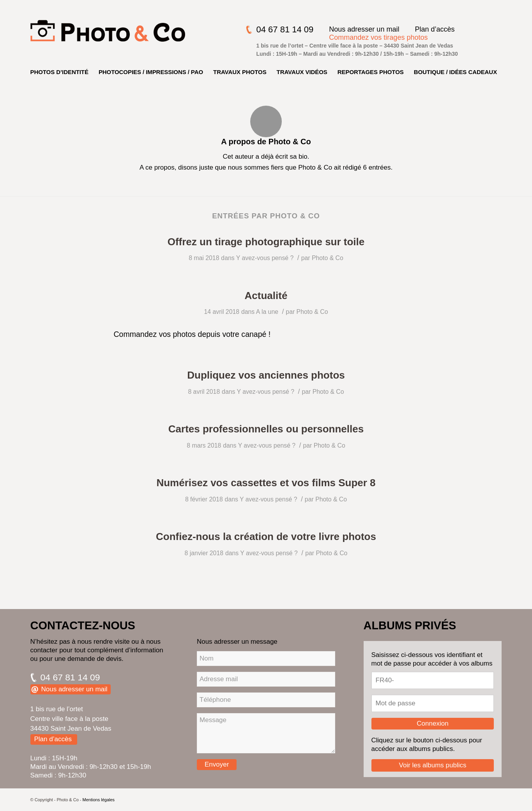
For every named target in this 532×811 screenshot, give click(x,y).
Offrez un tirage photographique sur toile (266, 242)
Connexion (432, 723)
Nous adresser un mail (364, 29)
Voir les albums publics (433, 765)
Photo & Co (328, 258)
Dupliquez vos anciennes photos (266, 375)
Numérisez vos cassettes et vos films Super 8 (266, 483)
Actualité (266, 296)
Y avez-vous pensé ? (265, 258)
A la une (267, 312)
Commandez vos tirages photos (378, 37)
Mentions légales (99, 800)
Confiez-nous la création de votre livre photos (266, 537)
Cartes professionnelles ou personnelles (266, 429)
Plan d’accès (435, 29)
